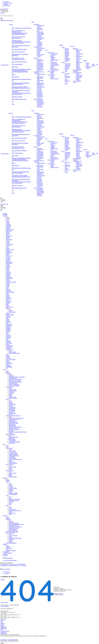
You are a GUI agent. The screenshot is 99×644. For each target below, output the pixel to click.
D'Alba (13, 41)
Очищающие (40, 66)
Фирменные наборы (89, 67)
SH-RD (8, 338)
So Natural (22, 88)
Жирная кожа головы (79, 63)
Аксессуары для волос (11, 543)
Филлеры (78, 80)
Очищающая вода (13, 378)
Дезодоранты (54, 62)
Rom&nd (24, 83)
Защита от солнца (39, 56)
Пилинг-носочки (55, 79)
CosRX (17, 38)
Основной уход (38, 47)
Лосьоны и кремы (53, 56)
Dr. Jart (17, 43)
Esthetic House (23, 46)
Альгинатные (40, 63)
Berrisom (17, 33)
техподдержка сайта (13, 640)
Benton (13, 33)
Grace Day (18, 52)
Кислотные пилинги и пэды (41, 37)
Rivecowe (20, 83)
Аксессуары (40, 107)
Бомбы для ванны (55, 70)
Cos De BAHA (9, 245)
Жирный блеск (41, 84)
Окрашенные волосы (79, 57)
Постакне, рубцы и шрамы (41, 86)
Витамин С (40, 93)
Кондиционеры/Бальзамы (77, 71)
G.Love (14, 52)
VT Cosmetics (19, 97)
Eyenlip (16, 47)
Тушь (66, 70)
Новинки (7, 65)
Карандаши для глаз (68, 67)
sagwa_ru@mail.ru (6, 569)
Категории (3, 620)
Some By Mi (27, 88)
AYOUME (29, 28)
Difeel (28, 42)
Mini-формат (94, 65)
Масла (78, 79)
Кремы (39, 52)
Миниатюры (3, 627)
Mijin (18, 71)
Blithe (21, 33)
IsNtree (19, 59)
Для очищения (40, 103)
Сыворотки (40, 49)
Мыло (52, 67)
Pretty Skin (21, 79)
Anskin (20, 28)
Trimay (21, 94)
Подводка (67, 69)
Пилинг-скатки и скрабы (41, 35)
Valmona (14, 97)
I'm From (14, 58)
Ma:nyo (14, 69)
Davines (15, 42)
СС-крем (67, 50)
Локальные (40, 68)
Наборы (85, 61)
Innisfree (16, 59)
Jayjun (13, 62)
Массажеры (40, 100)
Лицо (33, 22)
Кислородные (40, 67)
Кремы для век (40, 54)
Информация (4, 628)
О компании (3, 633)
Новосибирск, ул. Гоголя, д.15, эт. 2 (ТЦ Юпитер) (13, 564)
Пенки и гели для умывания (40, 32)
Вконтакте (7, 572)
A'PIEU (17, 28)
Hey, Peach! (23, 54)
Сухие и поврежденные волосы (80, 54)
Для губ (39, 71)
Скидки (3, 65)
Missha (16, 72)
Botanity (14, 34)
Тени (66, 71)
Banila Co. (14, 31)
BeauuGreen (18, 32)
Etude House (9, 263)
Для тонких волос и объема (79, 60)
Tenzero (14, 90)
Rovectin (16, 84)
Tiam (16, 93)
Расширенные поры (14, 423)
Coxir (20, 38)
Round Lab (9, 329)
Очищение (37, 24)
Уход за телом (51, 52)
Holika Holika (9, 278)
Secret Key (18, 87)
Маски (36, 58)
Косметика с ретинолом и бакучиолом (40, 95)
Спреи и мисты (54, 64)
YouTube (6, 574)
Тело (46, 50)
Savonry (14, 87)
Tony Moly (27, 93)
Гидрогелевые (40, 61)
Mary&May (18, 69)
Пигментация (40, 77)
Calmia (13, 37)
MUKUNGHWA (24, 72)
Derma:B (24, 42)
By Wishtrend (22, 34)
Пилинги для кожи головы (79, 75)
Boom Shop (25, 33)
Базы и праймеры (67, 52)
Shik (14, 88)
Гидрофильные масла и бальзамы (41, 27)
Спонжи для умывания (40, 45)
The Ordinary (25, 90)
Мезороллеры (40, 102)
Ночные (39, 62)
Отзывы (5, 554)
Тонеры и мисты (41, 48)
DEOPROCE (20, 42)
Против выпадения (79, 68)
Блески (67, 80)
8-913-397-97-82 (4, 9)
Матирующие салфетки (40, 105)
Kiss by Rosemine (16, 64)
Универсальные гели (14, 456)
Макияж (61, 45)
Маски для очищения (40, 42)
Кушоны (67, 54)
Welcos (14, 99)
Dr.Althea (21, 43)
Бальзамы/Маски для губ (67, 77)
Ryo (22, 84)
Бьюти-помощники (39, 99)
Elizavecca (14, 46)
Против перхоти (78, 66)
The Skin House (10, 349)
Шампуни (76, 49)
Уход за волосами (77, 72)
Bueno (17, 34)
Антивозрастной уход (14, 419)
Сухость (39, 98)
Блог (2, 630)
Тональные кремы (67, 61)
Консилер (67, 55)
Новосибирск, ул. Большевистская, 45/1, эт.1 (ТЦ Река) (14, 565)
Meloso (15, 71)
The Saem (8, 348)
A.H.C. (13, 28)
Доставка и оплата (8, 553)
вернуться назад (59, 595)
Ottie (18, 77)
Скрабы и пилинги (53, 58)
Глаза (63, 62)
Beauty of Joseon (10, 230)
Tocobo (23, 93)
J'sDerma (19, 62)
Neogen (14, 74)
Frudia (25, 49)
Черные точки (40, 83)
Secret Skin (23, 87)
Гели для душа (54, 54)
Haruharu (14, 54)
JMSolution (24, 62)
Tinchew (19, 93)
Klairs (21, 64)
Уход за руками (51, 71)
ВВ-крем (67, 49)
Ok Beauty (14, 77)
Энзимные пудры (39, 40)
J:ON (16, 62)
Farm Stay (14, 49)
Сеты (87, 66)
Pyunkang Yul (9, 324)
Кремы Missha (12, 312)
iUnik (13, 104)
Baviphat (19, 31)
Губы (63, 72)
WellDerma (18, 99)
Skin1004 (18, 88)
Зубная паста (54, 69)
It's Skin (23, 59)
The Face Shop (19, 90)
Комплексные (40, 64)
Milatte (21, 71)
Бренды (11, 24)
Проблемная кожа (13, 422)
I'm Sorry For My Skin (11, 282)
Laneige (17, 67)
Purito (25, 79)
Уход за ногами (51, 75)
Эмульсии (39, 51)
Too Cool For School (11, 359)
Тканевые (39, 59)
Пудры (66, 56)
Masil (22, 69)
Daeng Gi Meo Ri (10, 250)
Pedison (14, 79)
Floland (18, 49)
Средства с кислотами (40, 91)
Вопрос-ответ (4, 632)
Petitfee (17, 79)
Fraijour (22, 49)
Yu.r (13, 102)
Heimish (18, 54)
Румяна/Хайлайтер (67, 58)
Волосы (72, 46)
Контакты (6, 555)
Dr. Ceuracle (9, 256)
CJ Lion (20, 37)
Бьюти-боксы (88, 64)
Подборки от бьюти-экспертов (13, 416)
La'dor (13, 67)
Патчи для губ (12, 513)
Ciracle (17, 37)
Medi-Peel (8, 302)
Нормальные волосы (79, 51)
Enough (18, 46)
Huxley (17, 56)
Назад (7, 217)
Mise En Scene (9, 307)
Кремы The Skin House (14, 353)
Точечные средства (39, 89)
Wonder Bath (23, 99)
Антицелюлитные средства (15, 459)
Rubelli (20, 84)
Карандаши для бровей (68, 64)
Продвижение (4, 640)
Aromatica (24, 28)
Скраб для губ (12, 509)
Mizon (19, 72)
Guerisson (23, 52)
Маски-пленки (40, 69)
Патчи (38, 53)
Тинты (66, 84)
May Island (26, 69)
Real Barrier (15, 83)
